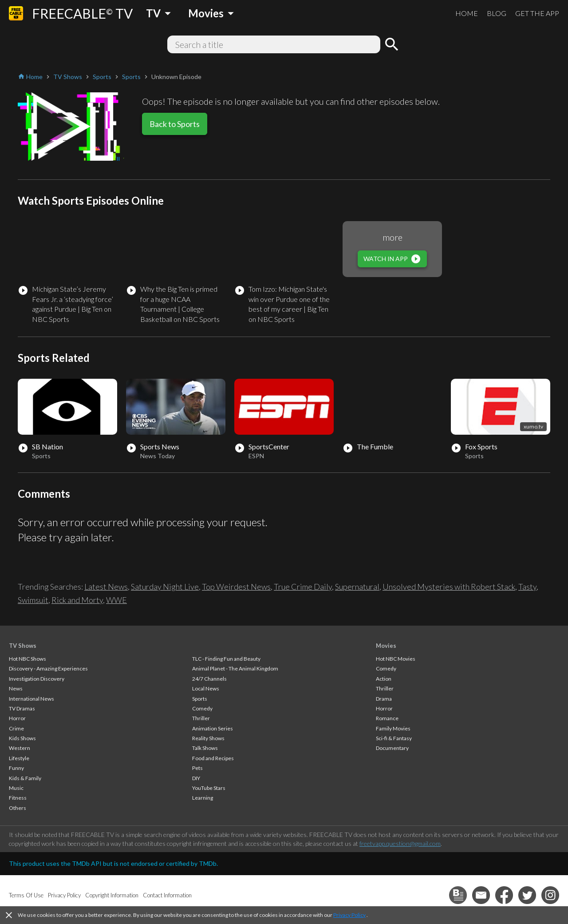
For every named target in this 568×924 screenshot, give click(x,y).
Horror (17, 718)
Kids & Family (25, 778)
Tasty (527, 587)
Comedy (202, 708)
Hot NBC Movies (396, 659)
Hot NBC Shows (28, 659)
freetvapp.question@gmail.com (400, 843)
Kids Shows (22, 738)
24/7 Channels (209, 679)
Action (384, 679)
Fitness (18, 798)
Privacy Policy (349, 915)
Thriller (201, 718)
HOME (467, 13)
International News (32, 699)
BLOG (497, 13)
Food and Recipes (213, 758)
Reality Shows (208, 738)
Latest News (106, 587)
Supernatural (357, 587)
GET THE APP (537, 13)
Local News (206, 688)
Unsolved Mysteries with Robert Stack (449, 587)
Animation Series (213, 728)
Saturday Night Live (165, 587)
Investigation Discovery (37, 679)
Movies (386, 646)
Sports (200, 699)
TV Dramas (22, 708)
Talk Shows (205, 748)
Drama (384, 699)
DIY (196, 778)
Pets (197, 768)
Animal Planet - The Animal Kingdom (235, 668)
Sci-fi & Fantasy (394, 738)
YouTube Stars (209, 788)
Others (18, 808)
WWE (116, 600)
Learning (203, 798)
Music (16, 788)
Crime (16, 728)
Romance (387, 718)
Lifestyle (19, 758)
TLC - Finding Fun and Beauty (226, 659)
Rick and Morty (77, 600)
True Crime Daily (303, 587)
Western (20, 748)
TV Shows (23, 646)
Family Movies (393, 728)
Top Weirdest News (236, 587)
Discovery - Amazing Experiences (48, 668)
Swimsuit (33, 600)
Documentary (392, 748)
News (16, 688)
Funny (16, 768)
